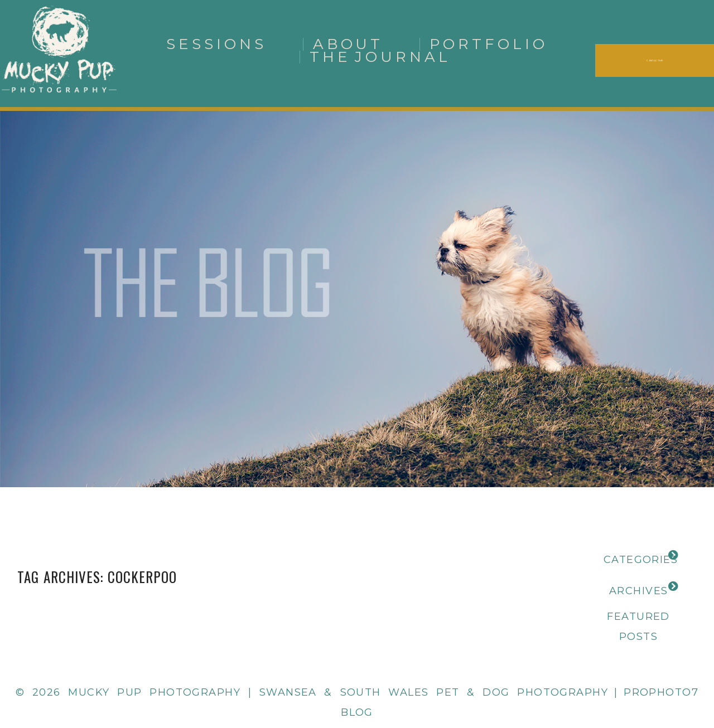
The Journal (380, 57)
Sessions (216, 44)
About (348, 44)
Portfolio (489, 44)
